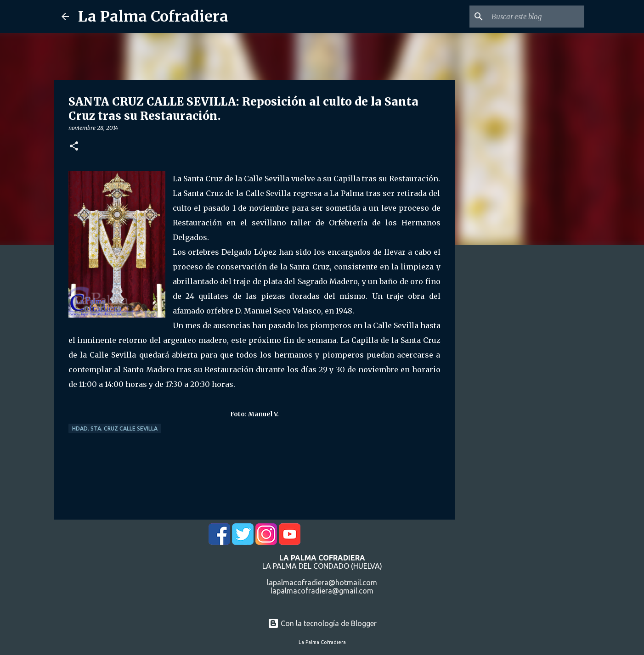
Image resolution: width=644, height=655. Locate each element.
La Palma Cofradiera (153, 17)
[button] (74, 147)
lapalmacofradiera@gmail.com (322, 591)
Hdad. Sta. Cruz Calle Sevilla (115, 428)
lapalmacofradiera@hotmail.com (322, 582)
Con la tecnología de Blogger (322, 623)
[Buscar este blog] (536, 17)
